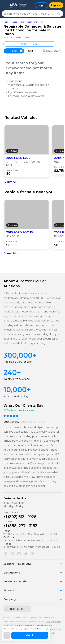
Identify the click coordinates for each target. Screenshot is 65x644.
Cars (15, 22)
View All (10, 182)
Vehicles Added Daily (16, 396)
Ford (22, 22)
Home (6, 22)
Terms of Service (53, 622)
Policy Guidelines (24, 625)
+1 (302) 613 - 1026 (20, 517)
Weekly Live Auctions (16, 379)
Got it (30, 635)
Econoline (32, 22)
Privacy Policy (10, 625)
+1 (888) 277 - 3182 (20, 526)
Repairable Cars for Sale (18, 362)
